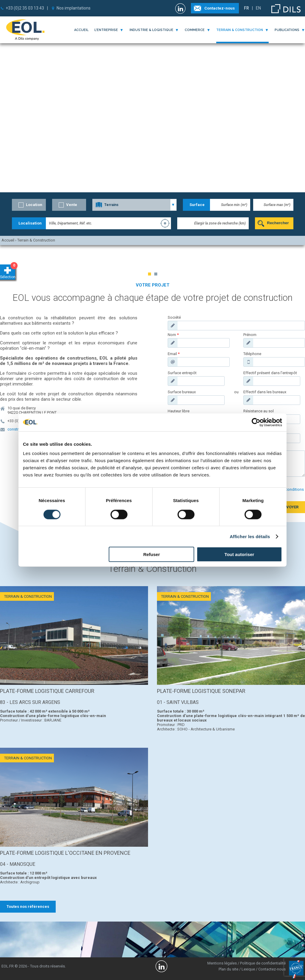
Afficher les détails (250, 536)
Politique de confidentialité (263, 963)
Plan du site (228, 969)
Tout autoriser (239, 554)
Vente (72, 205)
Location (34, 205)
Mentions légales (222, 963)
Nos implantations (74, 8)
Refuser (152, 554)
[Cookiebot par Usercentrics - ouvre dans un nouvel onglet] (256, 422)
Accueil (81, 30)
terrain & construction (240, 30)
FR (246, 8)
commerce (195, 30)
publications (287, 30)
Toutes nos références (28, 907)
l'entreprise (106, 30)
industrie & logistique (151, 30)
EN (258, 8)
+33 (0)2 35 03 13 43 (25, 8)
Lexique (248, 969)
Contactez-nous (220, 8)
